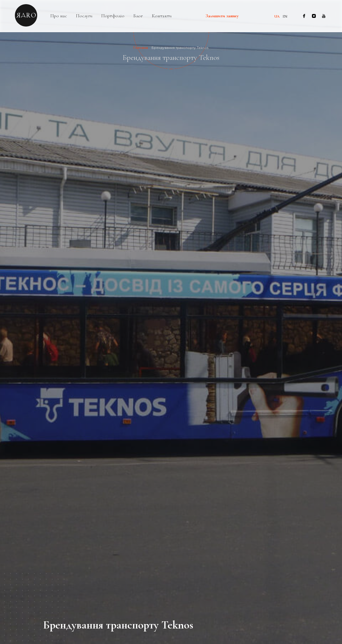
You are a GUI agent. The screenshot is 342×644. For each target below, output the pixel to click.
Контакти (162, 16)
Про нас (59, 16)
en (285, 16)
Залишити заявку (222, 16)
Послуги (84, 16)
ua (277, 16)
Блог (138, 16)
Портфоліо (113, 16)
